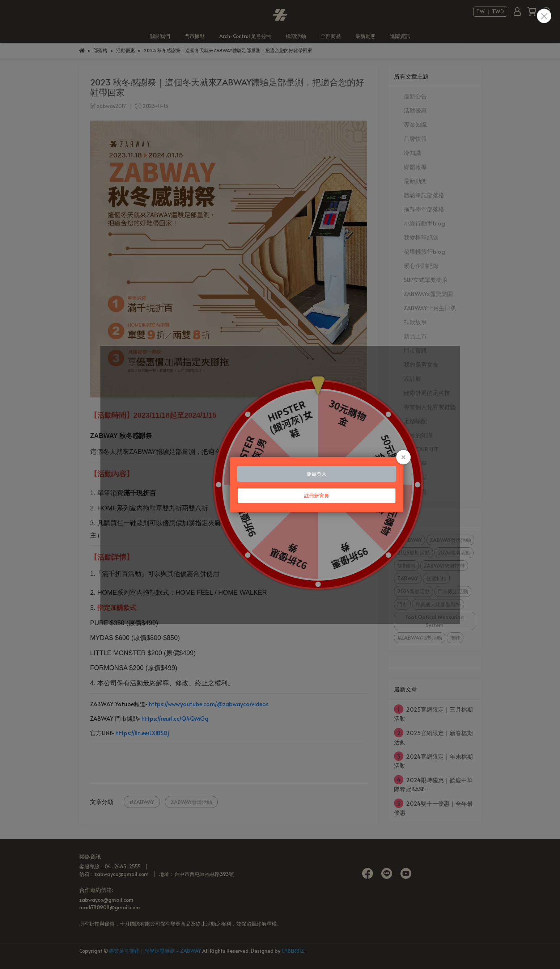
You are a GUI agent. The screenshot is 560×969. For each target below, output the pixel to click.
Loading (280, 485)
